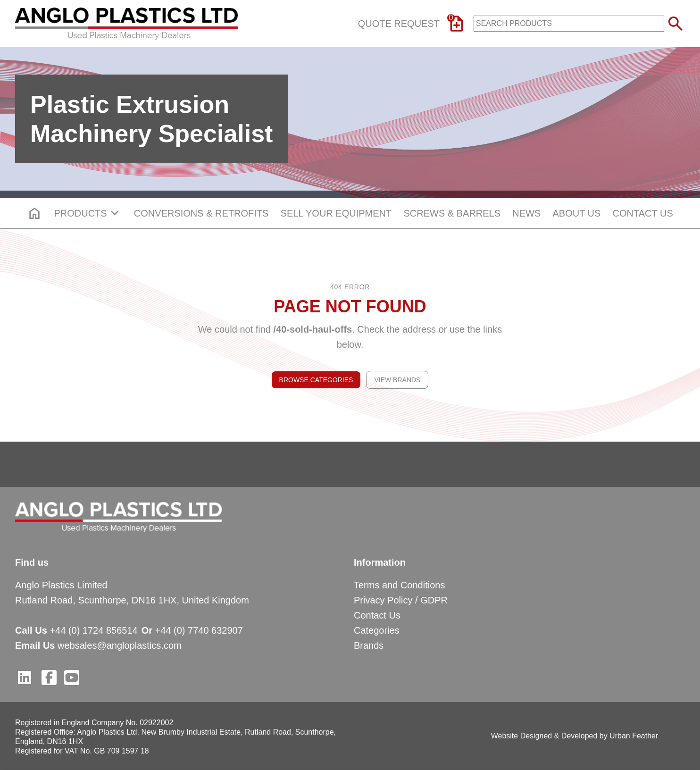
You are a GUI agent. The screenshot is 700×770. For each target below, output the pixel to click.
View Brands (397, 380)
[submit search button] (675, 24)
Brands (369, 645)
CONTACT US (643, 213)
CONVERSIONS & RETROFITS (201, 213)
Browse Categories (316, 380)
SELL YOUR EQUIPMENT (336, 213)
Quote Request (412, 24)
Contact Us (377, 615)
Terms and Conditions (399, 585)
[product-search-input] (569, 24)
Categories (377, 630)
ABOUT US (576, 213)
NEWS (526, 213)
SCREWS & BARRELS (452, 213)
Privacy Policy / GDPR (401, 600)
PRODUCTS (88, 213)
